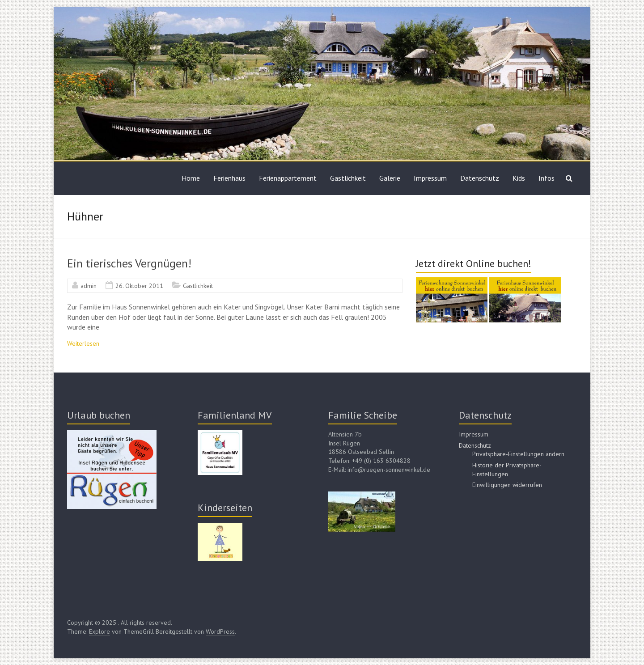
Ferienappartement (288, 178)
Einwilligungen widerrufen (507, 485)
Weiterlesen (83, 343)
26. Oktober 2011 (139, 286)
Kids (519, 178)
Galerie (390, 178)
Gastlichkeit (348, 178)
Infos (547, 178)
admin (89, 286)
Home (191, 178)
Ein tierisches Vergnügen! (129, 263)
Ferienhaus (229, 178)
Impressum (430, 178)
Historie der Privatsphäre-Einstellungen (507, 470)
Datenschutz (480, 178)
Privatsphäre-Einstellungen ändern (518, 454)
